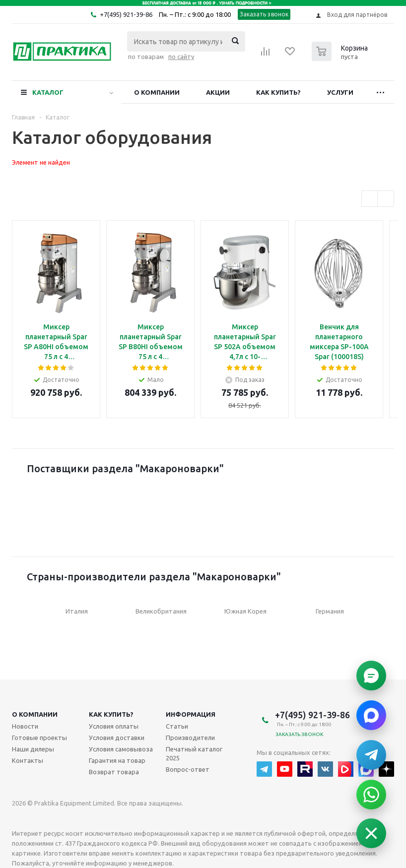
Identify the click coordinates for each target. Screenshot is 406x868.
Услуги (340, 92)
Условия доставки (117, 738)
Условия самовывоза (121, 749)
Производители (190, 738)
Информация (191, 714)
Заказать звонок (264, 14)
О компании (157, 92)
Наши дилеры (33, 749)
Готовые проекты (39, 738)
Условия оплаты (114, 726)
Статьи (177, 726)
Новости (25, 726)
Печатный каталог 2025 (194, 753)
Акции (218, 92)
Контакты (28, 760)
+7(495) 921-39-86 (126, 14)
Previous (370, 199)
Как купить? (278, 92)
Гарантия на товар (117, 760)
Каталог (48, 92)
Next (386, 199)
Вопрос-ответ (188, 769)
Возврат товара (114, 772)
